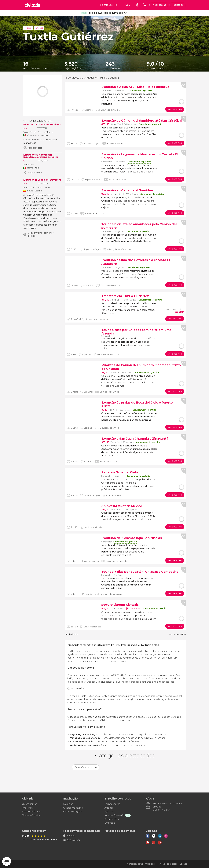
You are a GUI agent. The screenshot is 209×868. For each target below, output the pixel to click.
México (28, 28)
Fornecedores (112, 804)
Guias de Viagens (73, 812)
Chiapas (39, 28)
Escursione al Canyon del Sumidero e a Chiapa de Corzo (41, 156)
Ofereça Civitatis (31, 815)
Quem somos (29, 804)
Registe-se (178, 5)
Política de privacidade (167, 864)
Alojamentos (111, 819)
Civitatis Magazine (73, 808)
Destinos (68, 804)
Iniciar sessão (159, 5)
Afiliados (109, 808)
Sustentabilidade (31, 812)
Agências (109, 812)
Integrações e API (114, 815)
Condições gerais (135, 864)
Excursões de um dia (86, 767)
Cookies (183, 864)
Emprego (110, 823)
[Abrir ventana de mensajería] (7, 861)
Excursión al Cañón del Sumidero (42, 125)
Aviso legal (150, 864)
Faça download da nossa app (82, 831)
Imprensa (27, 808)
